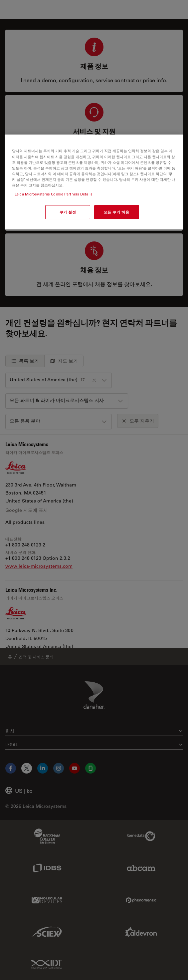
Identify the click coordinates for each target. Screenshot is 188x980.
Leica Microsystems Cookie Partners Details (54, 194)
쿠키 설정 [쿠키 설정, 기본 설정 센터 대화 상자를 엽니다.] (68, 212)
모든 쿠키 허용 (117, 212)
